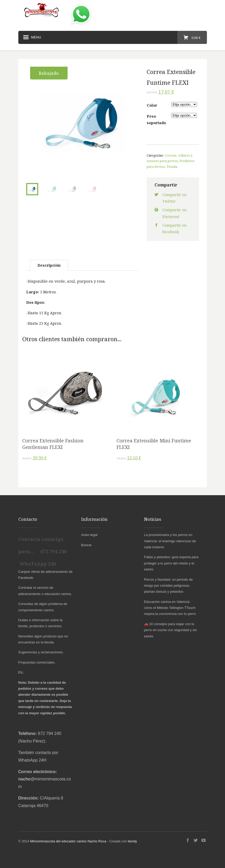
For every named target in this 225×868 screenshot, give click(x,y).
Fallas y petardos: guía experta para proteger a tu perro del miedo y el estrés (171, 563)
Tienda (172, 167)
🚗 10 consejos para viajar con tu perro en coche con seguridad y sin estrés (171, 630)
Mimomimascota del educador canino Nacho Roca (68, 841)
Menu (32, 37)
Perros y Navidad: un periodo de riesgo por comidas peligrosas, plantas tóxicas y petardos (168, 586)
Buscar (86, 545)
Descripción (49, 265)
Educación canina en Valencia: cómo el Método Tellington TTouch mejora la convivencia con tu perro (170, 608)
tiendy (132, 841)
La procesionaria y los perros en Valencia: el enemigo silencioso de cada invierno (170, 541)
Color (152, 105)
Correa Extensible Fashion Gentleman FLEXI (53, 444)
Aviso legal (89, 535)
